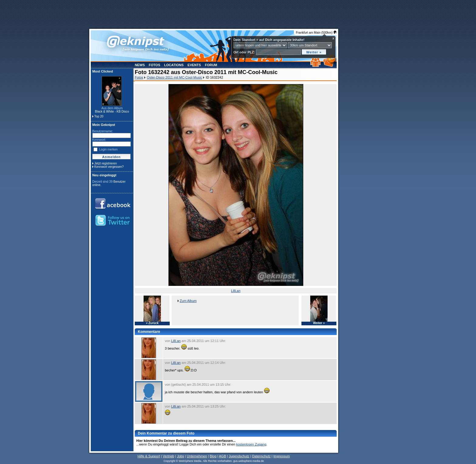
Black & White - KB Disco (112, 112)
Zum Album (188, 301)
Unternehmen (197, 456)
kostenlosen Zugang (251, 444)
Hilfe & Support (149, 456)
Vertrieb (168, 456)
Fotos (155, 65)
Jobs (180, 456)
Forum (211, 65)
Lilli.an (236, 291)
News (140, 65)
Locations (174, 65)
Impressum (281, 456)
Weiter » (319, 323)
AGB (222, 456)
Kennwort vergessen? (109, 167)
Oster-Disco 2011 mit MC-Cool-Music (175, 77)
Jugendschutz (239, 456)
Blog (213, 456)
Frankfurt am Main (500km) (316, 33)
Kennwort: (99, 140)
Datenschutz (261, 456)
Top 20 (99, 116)
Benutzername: (103, 131)
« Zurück (152, 323)
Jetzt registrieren (106, 163)
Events (194, 65)
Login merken (109, 149)
